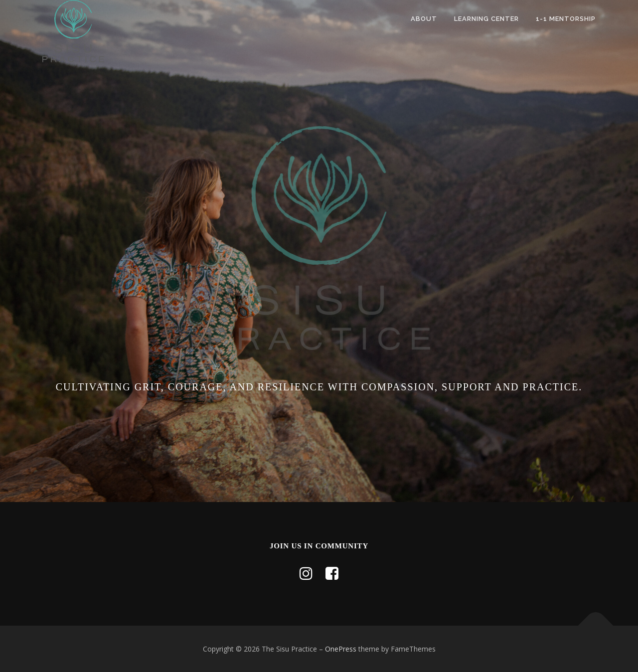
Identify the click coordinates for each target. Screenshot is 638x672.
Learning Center (486, 19)
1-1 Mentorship (566, 19)
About (424, 19)
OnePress (341, 649)
